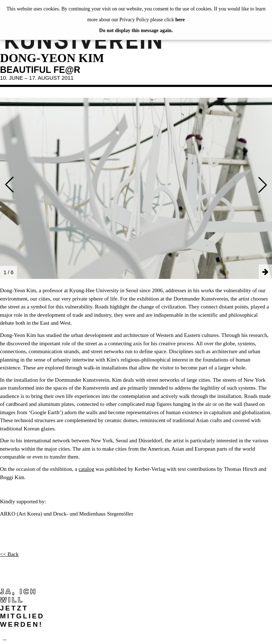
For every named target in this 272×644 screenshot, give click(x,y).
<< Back (9, 554)
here (180, 20)
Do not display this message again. (136, 30)
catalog (86, 469)
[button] (9, 185)
